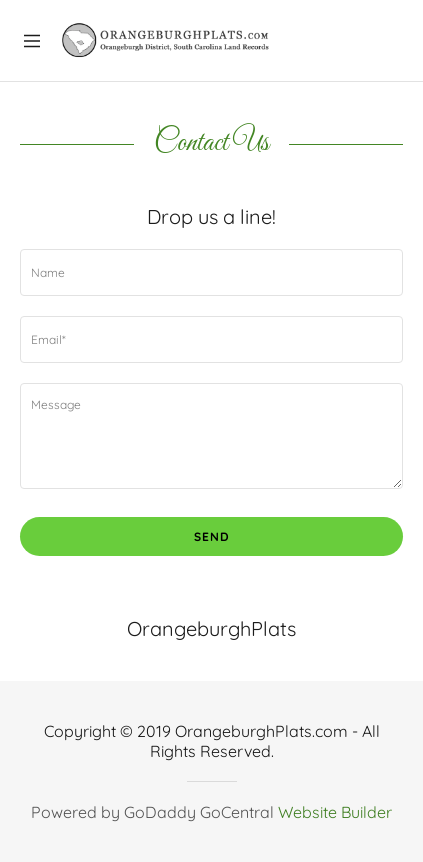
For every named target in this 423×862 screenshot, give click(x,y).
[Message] (211, 436)
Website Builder (335, 812)
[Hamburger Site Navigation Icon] (32, 39)
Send (212, 536)
